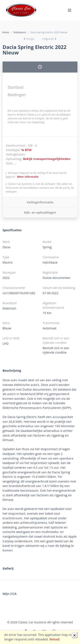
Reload (55, 639)
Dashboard (20, 32)
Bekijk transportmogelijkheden (47, 159)
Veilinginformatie (40, 202)
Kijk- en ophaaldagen (40, 212)
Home (6, 32)
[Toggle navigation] (70, 10)
